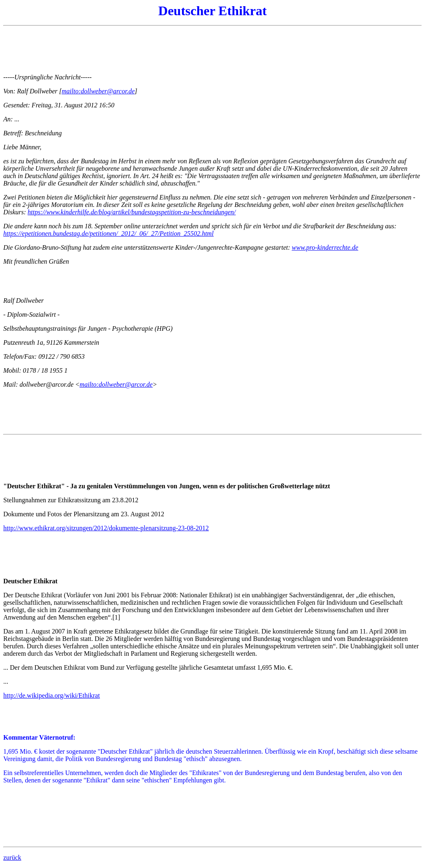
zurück (12, 858)
